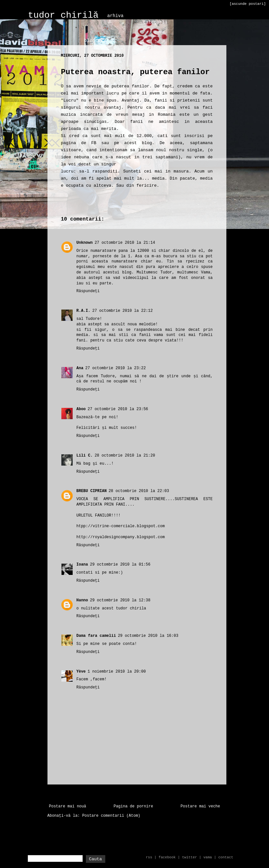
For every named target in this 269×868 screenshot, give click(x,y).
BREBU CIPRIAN (92, 491)
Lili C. (85, 456)
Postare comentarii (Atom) (111, 816)
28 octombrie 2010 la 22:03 (139, 491)
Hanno (82, 600)
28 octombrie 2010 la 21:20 (125, 456)
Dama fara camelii (96, 636)
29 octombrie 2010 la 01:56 (120, 565)
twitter (190, 857)
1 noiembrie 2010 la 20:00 (117, 672)
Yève (81, 672)
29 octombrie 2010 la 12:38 (120, 600)
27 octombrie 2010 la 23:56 (118, 409)
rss (149, 857)
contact (226, 857)
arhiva (115, 16)
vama (208, 857)
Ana (80, 368)
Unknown (85, 243)
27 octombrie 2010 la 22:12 (123, 311)
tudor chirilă (63, 15)
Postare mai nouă (68, 806)
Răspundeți (88, 291)
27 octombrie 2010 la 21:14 (125, 243)
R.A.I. (83, 311)
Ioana (82, 565)
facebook (167, 857)
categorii (155, 22)
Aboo (81, 409)
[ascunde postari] (248, 4)
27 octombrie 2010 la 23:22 (115, 368)
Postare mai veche (200, 806)
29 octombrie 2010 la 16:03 (148, 636)
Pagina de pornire (133, 806)
